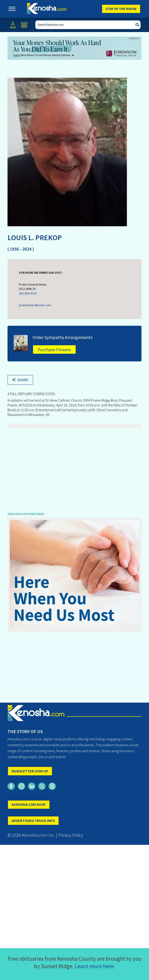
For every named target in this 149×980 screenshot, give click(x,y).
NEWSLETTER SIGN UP (30, 771)
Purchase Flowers (54, 349)
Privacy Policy (71, 835)
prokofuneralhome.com (35, 305)
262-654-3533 (28, 293)
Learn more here (94, 966)
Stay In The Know (121, 9)
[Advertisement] (75, 467)
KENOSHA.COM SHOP (29, 804)
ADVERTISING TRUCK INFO (33, 821)
